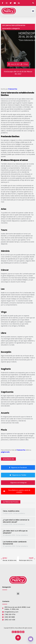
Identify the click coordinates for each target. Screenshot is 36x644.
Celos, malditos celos (11, 511)
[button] (33, 3)
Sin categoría (14, 28)
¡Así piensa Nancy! (10, 25)
